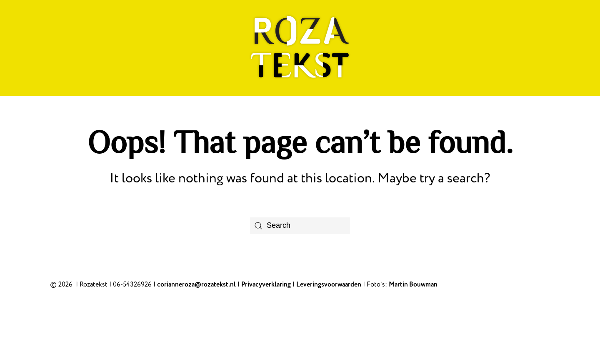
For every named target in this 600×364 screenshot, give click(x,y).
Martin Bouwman (413, 284)
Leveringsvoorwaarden (329, 284)
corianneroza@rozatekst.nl (196, 284)
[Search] (300, 226)
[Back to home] (300, 48)
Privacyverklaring (266, 284)
